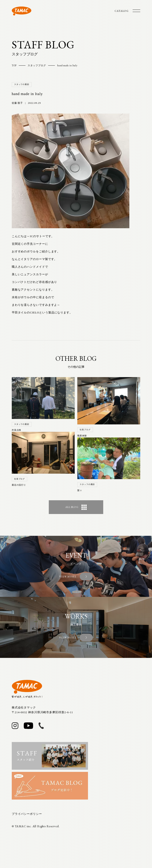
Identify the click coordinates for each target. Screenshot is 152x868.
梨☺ (80, 490)
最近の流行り (19, 485)
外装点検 (17, 430)
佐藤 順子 (17, 103)
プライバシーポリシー (27, 814)
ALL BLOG (76, 507)
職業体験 (82, 436)
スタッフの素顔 (22, 84)
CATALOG (122, 11)
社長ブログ (20, 479)
